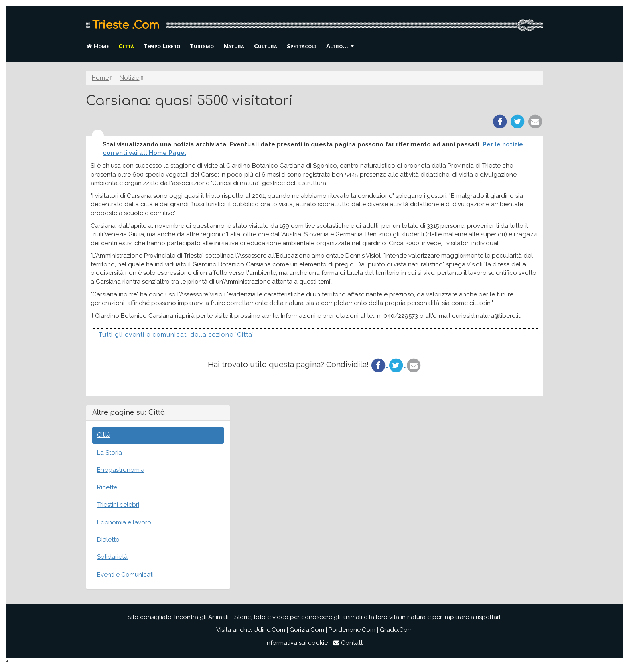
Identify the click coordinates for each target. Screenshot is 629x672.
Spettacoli (302, 46)
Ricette (107, 487)
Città (126, 46)
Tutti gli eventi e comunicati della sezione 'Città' (176, 335)
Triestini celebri (118, 505)
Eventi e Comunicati (125, 575)
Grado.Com (396, 630)
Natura (234, 46)
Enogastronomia (121, 470)
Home (98, 46)
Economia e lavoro (124, 522)
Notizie (129, 78)
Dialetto (108, 540)
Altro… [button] (340, 46)
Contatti (349, 643)
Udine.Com (269, 630)
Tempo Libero (162, 46)
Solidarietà (112, 557)
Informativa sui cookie (297, 643)
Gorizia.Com (307, 630)
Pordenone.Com (352, 630)
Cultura (266, 46)
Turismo (202, 46)
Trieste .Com (126, 25)
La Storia (110, 453)
